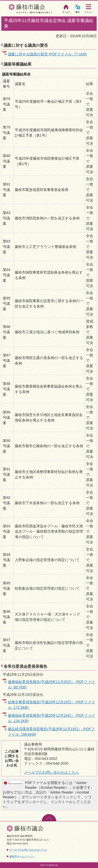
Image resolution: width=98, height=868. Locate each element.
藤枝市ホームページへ (22, 856)
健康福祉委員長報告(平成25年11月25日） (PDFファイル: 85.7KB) (52, 684)
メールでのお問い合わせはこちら (52, 772)
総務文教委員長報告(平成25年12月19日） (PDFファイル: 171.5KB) (52, 705)
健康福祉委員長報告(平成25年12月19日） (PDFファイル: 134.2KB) (52, 718)
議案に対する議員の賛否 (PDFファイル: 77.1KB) (47, 54)
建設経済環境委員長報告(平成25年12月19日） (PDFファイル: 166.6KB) (51, 732)
